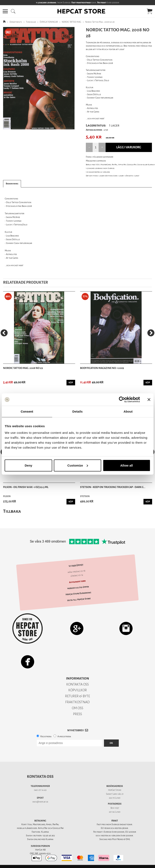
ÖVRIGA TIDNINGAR (49, 22)
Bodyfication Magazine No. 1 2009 (102, 368)
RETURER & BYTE (77, 696)
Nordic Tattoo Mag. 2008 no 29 (23, 368)
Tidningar (31, 22)
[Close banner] (149, 400)
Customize (78, 465)
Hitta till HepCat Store (79, 600)
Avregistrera (64, 736)
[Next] (151, 333)
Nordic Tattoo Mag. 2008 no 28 (100, 22)
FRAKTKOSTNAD (77, 702)
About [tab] (128, 411)
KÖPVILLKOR (78, 690)
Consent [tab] (27, 411)
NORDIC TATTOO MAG (72, 22)
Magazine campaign (96, 161)
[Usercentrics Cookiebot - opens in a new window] (122, 400)
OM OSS (77, 708)
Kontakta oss (40, 777)
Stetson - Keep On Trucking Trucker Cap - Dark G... (113, 487)
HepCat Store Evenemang (79, 594)
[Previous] (4, 333)
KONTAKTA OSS (77, 684)
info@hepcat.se (40, 802)
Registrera (46, 736)
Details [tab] (78, 411)
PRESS (77, 714)
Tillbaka (12, 511)
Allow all (126, 465)
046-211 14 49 (40, 790)
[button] (5, 11)
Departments (16, 22)
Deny (29, 465)
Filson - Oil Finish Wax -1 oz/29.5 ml (26, 487)
